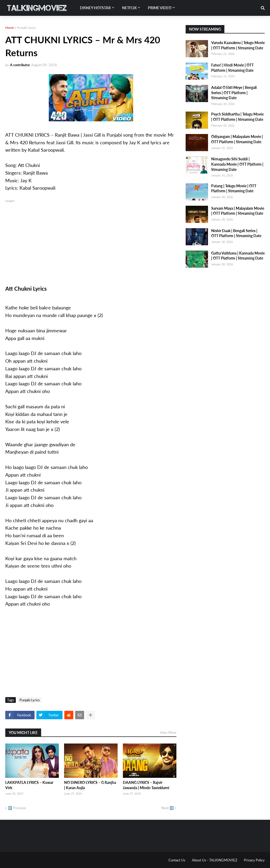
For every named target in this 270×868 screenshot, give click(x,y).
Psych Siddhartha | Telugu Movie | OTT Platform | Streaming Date (237, 117)
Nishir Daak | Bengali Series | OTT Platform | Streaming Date (236, 233)
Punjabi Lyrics (26, 28)
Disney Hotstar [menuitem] (95, 8)
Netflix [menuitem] (129, 8)
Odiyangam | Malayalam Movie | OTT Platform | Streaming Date (237, 139)
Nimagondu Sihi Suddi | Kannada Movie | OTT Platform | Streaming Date (237, 164)
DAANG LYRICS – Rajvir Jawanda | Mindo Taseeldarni (146, 785)
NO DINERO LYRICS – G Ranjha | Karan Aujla (90, 785)
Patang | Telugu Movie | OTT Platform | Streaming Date (234, 188)
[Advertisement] (91, 240)
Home (9, 28)
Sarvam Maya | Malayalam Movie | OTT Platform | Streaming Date (238, 211)
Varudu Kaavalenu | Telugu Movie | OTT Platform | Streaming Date (238, 45)
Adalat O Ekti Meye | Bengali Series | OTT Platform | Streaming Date (234, 93)
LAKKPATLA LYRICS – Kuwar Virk (29, 785)
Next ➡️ (168, 808)
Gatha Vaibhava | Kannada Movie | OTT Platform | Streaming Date (238, 256)
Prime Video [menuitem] (160, 8)
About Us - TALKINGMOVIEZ (215, 860)
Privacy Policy (254, 860)
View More (168, 732)
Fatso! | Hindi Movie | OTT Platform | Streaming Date (232, 68)
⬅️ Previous (17, 808)
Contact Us (177, 860)
